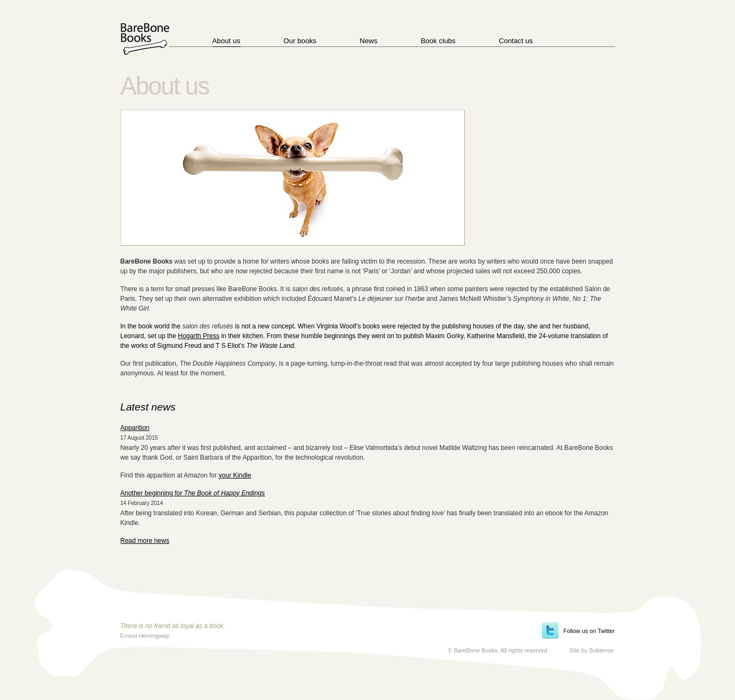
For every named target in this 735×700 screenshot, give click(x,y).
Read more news (145, 541)
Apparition (135, 428)
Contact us (516, 41)
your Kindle (235, 475)
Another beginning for (193, 493)
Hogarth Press (199, 336)
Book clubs (438, 41)
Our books (300, 41)
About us (226, 41)
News (368, 41)
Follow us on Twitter (589, 631)
